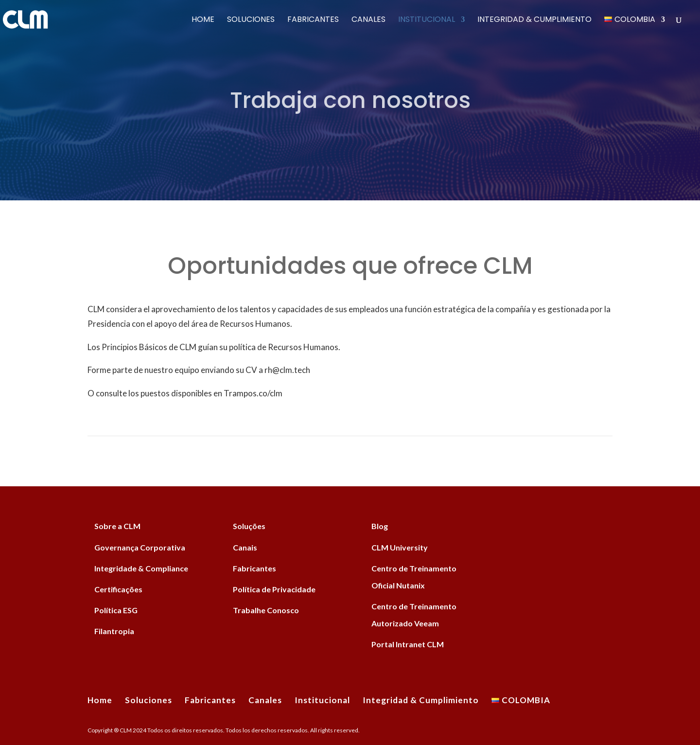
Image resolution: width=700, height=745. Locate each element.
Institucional (427, 20)
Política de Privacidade (274, 589)
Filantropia (114, 631)
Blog (380, 526)
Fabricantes (313, 20)
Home (203, 20)
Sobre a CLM (117, 526)
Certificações (118, 589)
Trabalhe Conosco (266, 610)
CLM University (400, 547)
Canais (245, 547)
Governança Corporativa (140, 547)
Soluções (249, 526)
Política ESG (116, 610)
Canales (368, 20)
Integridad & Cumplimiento (534, 20)
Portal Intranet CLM (408, 644)
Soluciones (251, 20)
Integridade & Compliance (141, 568)
